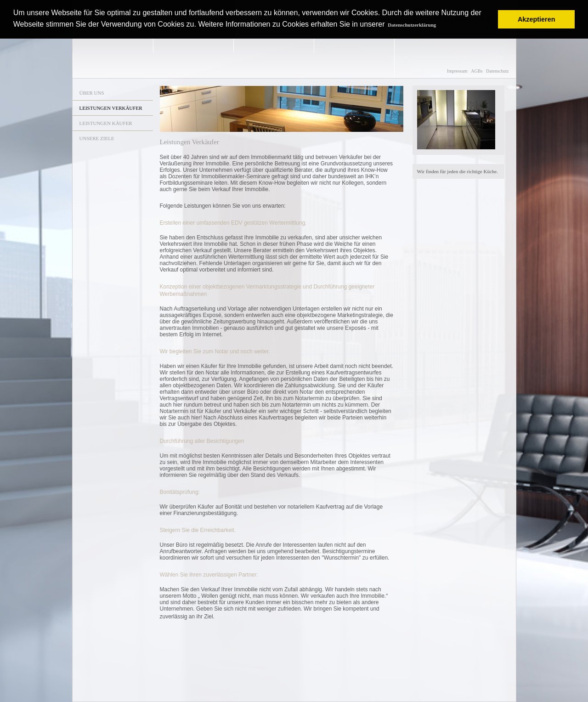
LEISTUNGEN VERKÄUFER (111, 108)
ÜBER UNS (92, 93)
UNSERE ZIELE (97, 138)
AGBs (477, 71)
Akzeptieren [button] (537, 19)
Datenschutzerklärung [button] (412, 25)
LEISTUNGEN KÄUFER (106, 123)
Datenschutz (497, 71)
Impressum (457, 71)
